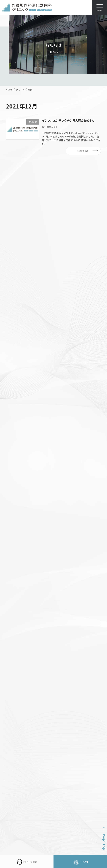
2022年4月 (14, 364)
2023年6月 (14, 321)
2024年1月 (14, 299)
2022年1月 (14, 371)
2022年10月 (15, 342)
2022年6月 (14, 356)
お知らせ (13, 236)
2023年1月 (14, 335)
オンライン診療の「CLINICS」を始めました (35, 196)
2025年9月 (14, 263)
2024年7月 (14, 285)
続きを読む (83, 151)
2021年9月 (14, 399)
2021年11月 (15, 385)
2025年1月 (14, 271)
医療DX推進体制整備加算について (30, 216)
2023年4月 (14, 328)
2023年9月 (14, 314)
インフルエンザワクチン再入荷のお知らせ (68, 120)
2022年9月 (14, 349)
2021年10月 (15, 392)
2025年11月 (15, 256)
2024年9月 (14, 278)
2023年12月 (15, 306)
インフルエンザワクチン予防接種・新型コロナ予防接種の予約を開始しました (54, 186)
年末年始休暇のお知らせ (24, 176)
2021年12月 (15, 378)
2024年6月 (14, 292)
